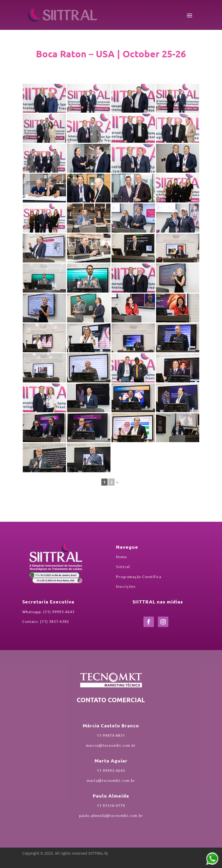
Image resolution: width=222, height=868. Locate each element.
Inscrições (126, 586)
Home (121, 557)
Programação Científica (139, 577)
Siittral (123, 567)
